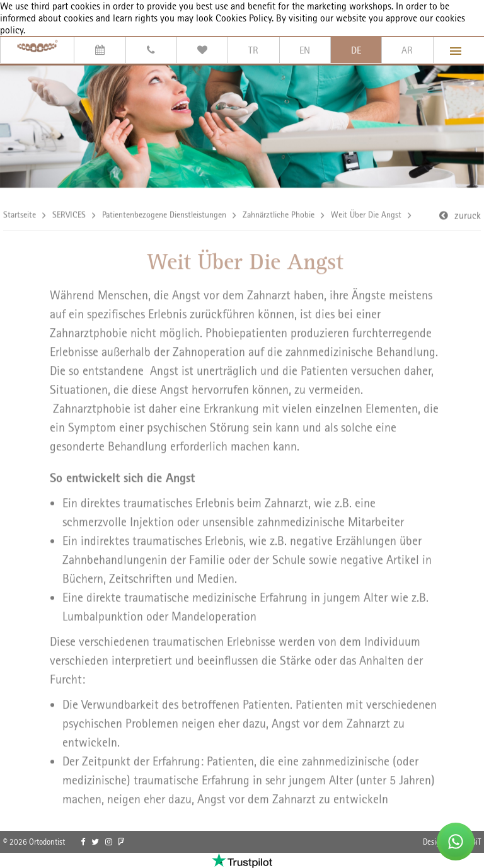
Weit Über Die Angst (366, 215)
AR (407, 50)
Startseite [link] (20, 215)
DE (356, 50)
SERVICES (69, 215)
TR (253, 50)
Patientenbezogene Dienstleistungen (164, 215)
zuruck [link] (468, 216)
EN (305, 50)
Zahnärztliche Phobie (279, 215)
